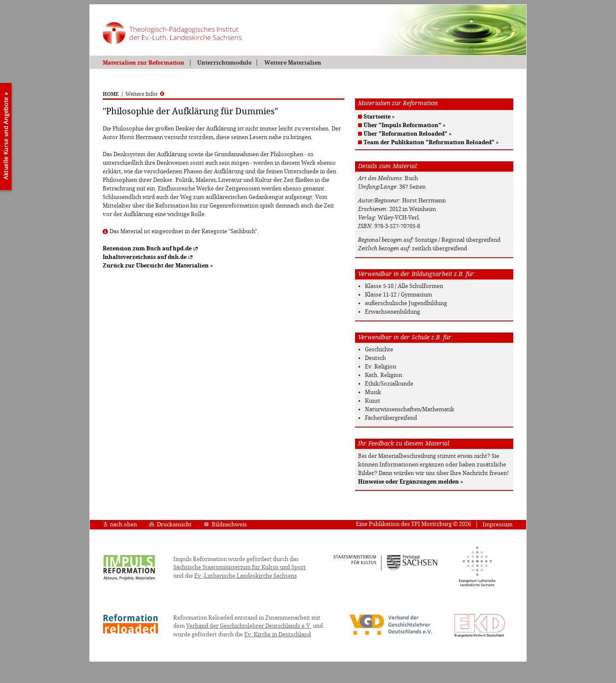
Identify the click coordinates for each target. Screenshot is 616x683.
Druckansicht (170, 524)
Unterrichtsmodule (224, 63)
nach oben (120, 524)
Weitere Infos (145, 94)
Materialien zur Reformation (144, 63)
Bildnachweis (225, 524)
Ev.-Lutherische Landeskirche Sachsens (246, 576)
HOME (111, 94)
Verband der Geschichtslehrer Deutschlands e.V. (249, 626)
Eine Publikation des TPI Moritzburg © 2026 (413, 524)
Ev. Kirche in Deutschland (278, 634)
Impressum (498, 524)
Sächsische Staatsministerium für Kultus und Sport (240, 567)
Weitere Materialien (293, 63)
